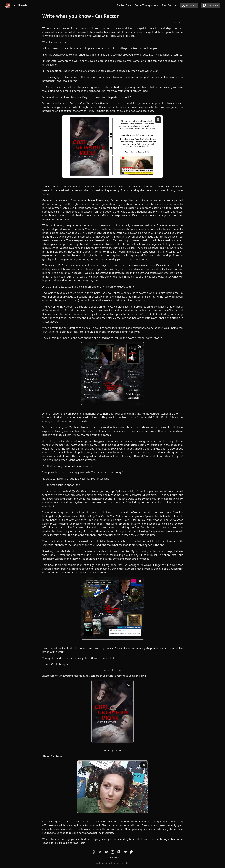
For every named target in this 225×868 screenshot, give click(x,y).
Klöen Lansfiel (121, 863)
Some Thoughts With (147, 5)
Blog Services (170, 5)
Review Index (125, 5)
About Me (189, 5)
